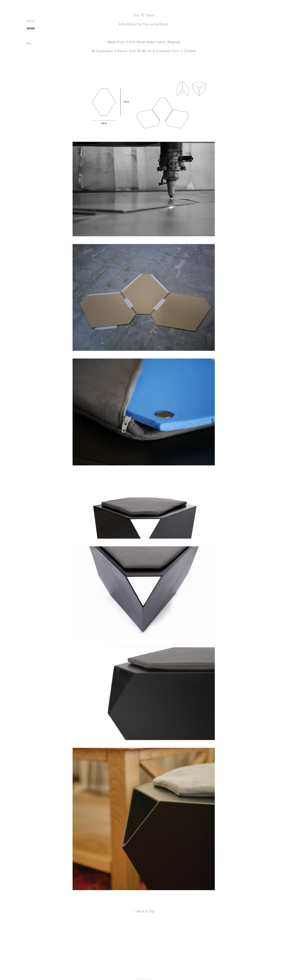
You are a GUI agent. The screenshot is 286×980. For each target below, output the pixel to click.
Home (31, 21)
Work (31, 28)
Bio (29, 43)
